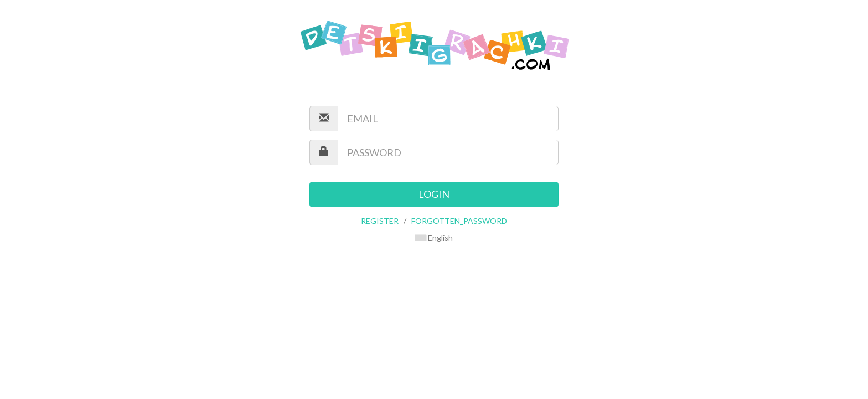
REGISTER (380, 221)
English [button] (434, 237)
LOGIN (434, 194)
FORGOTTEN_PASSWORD (459, 221)
